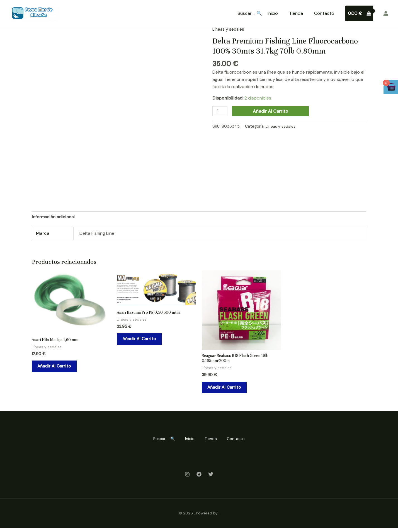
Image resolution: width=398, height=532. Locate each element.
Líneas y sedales (229, 29)
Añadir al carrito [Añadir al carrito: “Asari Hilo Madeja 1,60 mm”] (58, 369)
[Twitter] (211, 478)
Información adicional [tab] (55, 217)
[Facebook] (199, 478)
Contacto (324, 13)
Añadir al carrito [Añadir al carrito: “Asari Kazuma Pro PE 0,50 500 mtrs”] (143, 341)
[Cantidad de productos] (220, 111)
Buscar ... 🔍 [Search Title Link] (250, 13)
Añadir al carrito (272, 111)
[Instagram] (187, 478)
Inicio (273, 13)
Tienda (296, 13)
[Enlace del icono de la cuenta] (386, 13)
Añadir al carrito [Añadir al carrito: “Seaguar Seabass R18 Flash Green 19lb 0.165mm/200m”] (228, 390)
